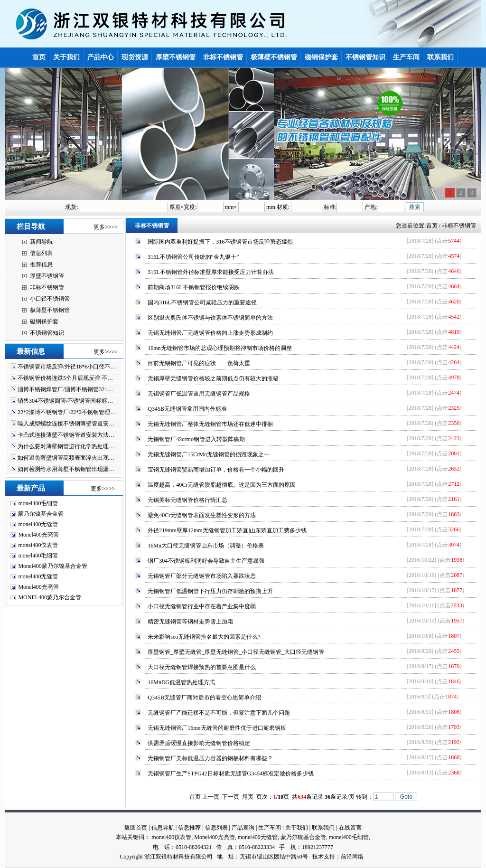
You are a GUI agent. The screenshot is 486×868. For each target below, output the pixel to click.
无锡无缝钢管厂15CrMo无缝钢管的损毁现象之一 (209, 454)
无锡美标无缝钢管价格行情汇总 (187, 500)
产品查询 (243, 828)
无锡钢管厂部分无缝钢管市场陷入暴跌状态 (202, 576)
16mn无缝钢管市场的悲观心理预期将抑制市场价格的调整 (220, 348)
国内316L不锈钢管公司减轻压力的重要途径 (202, 302)
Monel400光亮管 (38, 535)
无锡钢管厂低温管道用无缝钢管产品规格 (199, 394)
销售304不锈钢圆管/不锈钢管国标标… (65, 401)
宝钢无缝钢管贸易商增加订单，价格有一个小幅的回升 (216, 470)
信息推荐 (189, 828)
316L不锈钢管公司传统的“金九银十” (193, 257)
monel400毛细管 (38, 503)
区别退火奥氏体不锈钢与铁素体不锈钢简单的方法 (210, 318)
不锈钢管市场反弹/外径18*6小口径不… (67, 367)
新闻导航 (41, 242)
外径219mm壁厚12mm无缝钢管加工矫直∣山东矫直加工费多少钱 (227, 530)
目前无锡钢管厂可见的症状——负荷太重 (199, 363)
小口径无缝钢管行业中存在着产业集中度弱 (202, 606)
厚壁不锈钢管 (47, 276)
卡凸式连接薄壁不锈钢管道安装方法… (66, 435)
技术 (318, 857)
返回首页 (136, 828)
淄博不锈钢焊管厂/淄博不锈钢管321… (65, 389)
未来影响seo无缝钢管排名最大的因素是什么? (204, 637)
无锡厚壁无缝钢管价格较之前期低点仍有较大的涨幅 (213, 378)
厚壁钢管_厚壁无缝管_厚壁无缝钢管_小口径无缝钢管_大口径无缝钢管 (236, 652)
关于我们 (297, 828)
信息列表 (41, 253)
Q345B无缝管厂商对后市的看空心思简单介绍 (204, 698)
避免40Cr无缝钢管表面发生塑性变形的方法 (202, 515)
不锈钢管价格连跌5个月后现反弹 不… (65, 378)
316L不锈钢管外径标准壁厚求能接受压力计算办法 (210, 272)
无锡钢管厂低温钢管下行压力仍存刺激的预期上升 (210, 591)
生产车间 (270, 828)
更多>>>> (106, 227)
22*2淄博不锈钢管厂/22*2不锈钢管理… (67, 412)
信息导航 (163, 828)
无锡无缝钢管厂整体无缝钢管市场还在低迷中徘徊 (210, 424)
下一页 (231, 797)
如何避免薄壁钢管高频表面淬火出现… (66, 458)
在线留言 (350, 828)
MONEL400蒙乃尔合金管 (50, 597)
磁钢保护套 (44, 321)
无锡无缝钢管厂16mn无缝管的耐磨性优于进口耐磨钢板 (217, 728)
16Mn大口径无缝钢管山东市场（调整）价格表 (206, 546)
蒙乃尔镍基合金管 (41, 514)
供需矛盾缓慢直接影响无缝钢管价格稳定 (199, 743)
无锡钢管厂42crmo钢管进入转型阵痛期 (196, 439)
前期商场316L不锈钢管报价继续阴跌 (193, 287)
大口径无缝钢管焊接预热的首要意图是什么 (202, 667)
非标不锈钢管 (47, 287)
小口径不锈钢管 (50, 299)
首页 (432, 226)
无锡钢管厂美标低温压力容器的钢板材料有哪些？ (210, 758)
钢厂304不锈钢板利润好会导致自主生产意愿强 (206, 561)
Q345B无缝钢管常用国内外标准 (187, 409)
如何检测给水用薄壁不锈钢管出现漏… (66, 469)
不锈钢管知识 (47, 333)
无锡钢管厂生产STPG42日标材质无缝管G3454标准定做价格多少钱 (231, 774)
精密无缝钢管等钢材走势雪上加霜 (190, 622)
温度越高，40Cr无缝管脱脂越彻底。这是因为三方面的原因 (222, 485)
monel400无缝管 (38, 524)
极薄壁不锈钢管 (50, 310)
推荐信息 (41, 264)
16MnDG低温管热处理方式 (181, 682)
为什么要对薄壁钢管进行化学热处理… (66, 446)
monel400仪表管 (38, 545)
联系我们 (323, 828)
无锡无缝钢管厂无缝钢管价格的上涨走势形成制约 (210, 333)
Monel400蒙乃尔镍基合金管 (52, 566)
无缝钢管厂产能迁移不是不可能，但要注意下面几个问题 (219, 713)
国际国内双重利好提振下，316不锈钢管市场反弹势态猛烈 (220, 242)
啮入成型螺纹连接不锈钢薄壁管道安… (66, 424)
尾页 (248, 797)
